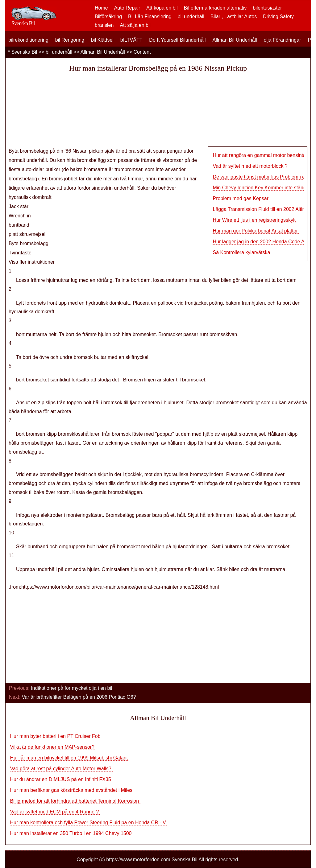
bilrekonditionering (28, 40)
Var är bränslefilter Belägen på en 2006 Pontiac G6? (80, 697)
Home (101, 8)
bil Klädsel (102, 40)
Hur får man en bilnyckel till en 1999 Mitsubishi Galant (69, 758)
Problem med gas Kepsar (241, 198)
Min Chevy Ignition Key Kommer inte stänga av (264, 188)
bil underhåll (191, 16)
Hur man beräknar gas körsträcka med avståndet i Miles (72, 790)
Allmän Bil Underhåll (235, 40)
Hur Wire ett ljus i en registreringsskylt (255, 220)
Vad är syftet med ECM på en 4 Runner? (55, 812)
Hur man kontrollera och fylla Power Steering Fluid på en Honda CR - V (89, 823)
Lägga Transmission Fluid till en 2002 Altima (261, 209)
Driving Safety (278, 16)
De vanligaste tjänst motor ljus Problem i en (260, 177)
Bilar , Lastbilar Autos (234, 16)
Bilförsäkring (108, 16)
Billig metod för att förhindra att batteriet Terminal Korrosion (75, 801)
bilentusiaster (267, 8)
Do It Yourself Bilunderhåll (177, 40)
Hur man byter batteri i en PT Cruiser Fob (56, 736)
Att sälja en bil (135, 25)
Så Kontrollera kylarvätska (242, 252)
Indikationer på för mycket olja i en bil (72, 688)
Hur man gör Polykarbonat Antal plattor (256, 231)
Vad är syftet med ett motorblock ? (251, 166)
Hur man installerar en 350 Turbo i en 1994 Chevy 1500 (71, 833)
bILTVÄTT (131, 40)
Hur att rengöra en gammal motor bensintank (262, 155)
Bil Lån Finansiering (150, 16)
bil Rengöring (70, 40)
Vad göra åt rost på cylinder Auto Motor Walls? (61, 769)
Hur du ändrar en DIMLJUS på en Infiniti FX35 (61, 779)
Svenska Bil (24, 52)
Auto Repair (127, 8)
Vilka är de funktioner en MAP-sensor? (53, 747)
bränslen (104, 25)
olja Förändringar (282, 40)
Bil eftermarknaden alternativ (215, 8)
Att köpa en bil (162, 8)
